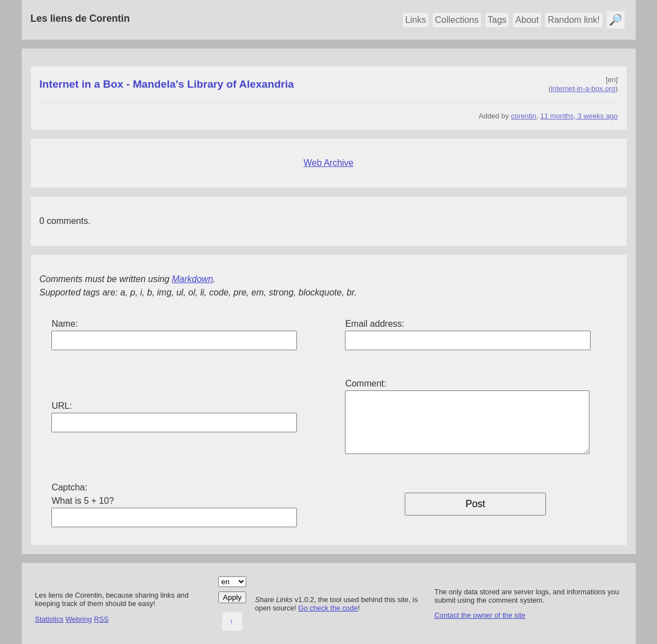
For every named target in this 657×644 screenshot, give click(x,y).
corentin (524, 116)
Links (416, 20)
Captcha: (69, 487)
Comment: (366, 383)
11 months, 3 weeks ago (579, 116)
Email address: (375, 324)
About (527, 20)
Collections (457, 20)
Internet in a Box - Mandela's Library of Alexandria (167, 84)
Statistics (49, 619)
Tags (497, 20)
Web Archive (329, 163)
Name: (64, 324)
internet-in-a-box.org (583, 89)
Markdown (193, 279)
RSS (101, 619)
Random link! (574, 20)
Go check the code (328, 608)
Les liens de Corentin (80, 18)
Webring (78, 619)
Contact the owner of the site (480, 615)
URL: (61, 406)
